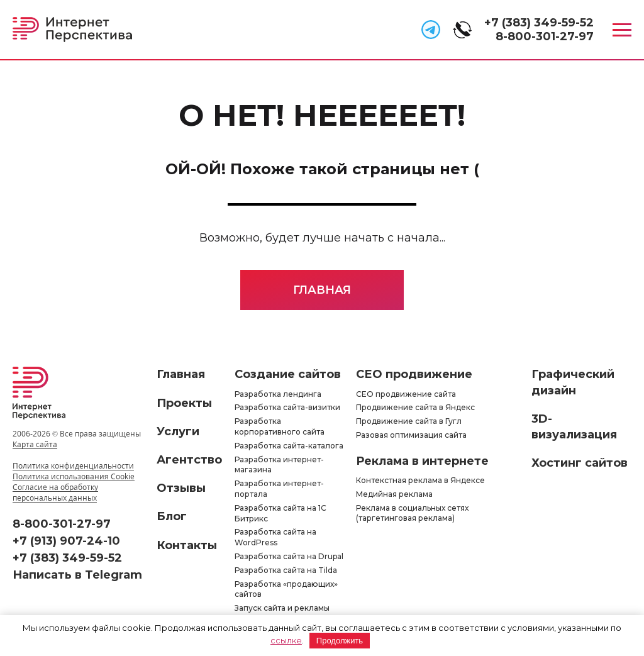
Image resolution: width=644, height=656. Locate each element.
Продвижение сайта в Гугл (409, 421)
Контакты (187, 545)
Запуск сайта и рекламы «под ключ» (282, 613)
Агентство (189, 460)
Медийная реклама (394, 494)
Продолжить (340, 641)
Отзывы (181, 488)
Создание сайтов (288, 374)
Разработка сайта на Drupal (289, 556)
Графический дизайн (573, 382)
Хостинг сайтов (580, 463)
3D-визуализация (574, 427)
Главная (322, 290)
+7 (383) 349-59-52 (539, 23)
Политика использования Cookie (74, 476)
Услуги (178, 431)
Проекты (184, 403)
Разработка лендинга (278, 394)
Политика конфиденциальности (73, 466)
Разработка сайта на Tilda (286, 570)
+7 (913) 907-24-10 (66, 541)
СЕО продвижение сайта (406, 394)
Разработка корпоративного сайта (280, 426)
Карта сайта (35, 444)
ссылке (286, 640)
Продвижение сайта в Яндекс (415, 407)
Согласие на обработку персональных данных (55, 492)
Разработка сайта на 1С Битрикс (280, 513)
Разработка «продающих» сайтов (286, 589)
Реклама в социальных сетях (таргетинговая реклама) (412, 513)
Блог (172, 516)
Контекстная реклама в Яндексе (420, 480)
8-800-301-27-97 (545, 36)
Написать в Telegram (77, 575)
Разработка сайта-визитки (287, 407)
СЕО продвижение (414, 374)
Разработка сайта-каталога (289, 446)
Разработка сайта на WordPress (275, 537)
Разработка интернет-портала (279, 489)
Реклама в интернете (422, 461)
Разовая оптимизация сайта (411, 435)
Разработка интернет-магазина (279, 465)
